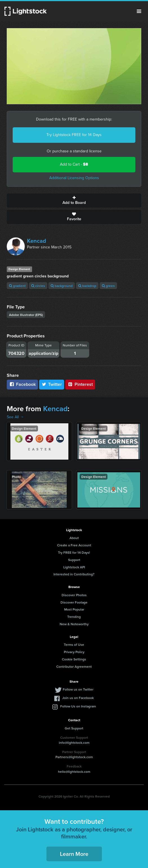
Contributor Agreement (74, 666)
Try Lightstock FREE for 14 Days (74, 135)
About (74, 538)
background (62, 286)
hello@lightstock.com (74, 772)
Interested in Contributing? (74, 574)
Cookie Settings (74, 659)
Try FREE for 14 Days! (74, 552)
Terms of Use (74, 645)
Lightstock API (74, 567)
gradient (17, 286)
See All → (15, 417)
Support (74, 560)
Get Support (74, 728)
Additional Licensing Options (74, 178)
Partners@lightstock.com (74, 757)
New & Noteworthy (74, 624)
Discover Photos (74, 595)
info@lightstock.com (74, 743)
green (108, 286)
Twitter (52, 384)
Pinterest (80, 384)
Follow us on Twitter (78, 689)
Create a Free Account (74, 545)
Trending (74, 617)
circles (38, 286)
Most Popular (74, 609)
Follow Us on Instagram (78, 706)
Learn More (74, 854)
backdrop (87, 286)
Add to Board (74, 201)
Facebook (22, 384)
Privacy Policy (74, 652)
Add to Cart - (74, 164)
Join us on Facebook (78, 698)
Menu (139, 11)
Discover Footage (74, 602)
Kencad (37, 241)
